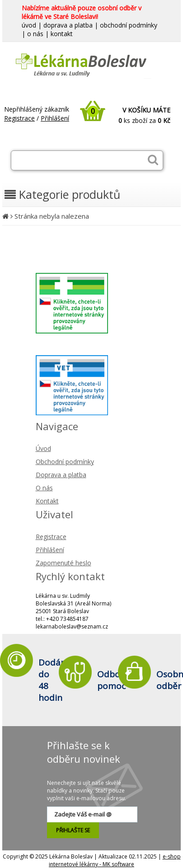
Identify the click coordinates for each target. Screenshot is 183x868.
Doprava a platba (61, 475)
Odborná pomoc (116, 680)
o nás (35, 34)
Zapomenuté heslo (63, 563)
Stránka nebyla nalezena (52, 216)
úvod (29, 25)
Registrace (19, 118)
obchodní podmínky (129, 25)
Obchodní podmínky (65, 462)
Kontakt (47, 501)
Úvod (43, 448)
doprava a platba (68, 25)
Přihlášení (55, 118)
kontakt (62, 34)
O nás (44, 488)
